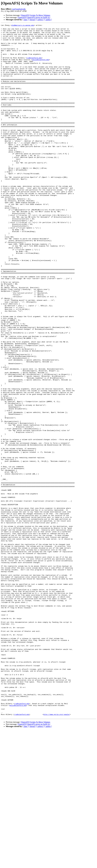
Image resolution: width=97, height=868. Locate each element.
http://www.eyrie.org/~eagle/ (57, 853)
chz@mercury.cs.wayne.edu (23, 26)
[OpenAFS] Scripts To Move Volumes (35, 15)
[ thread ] (32, 20)
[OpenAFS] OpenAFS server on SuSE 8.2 (34, 17)
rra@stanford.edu (19, 9)
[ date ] (26, 20)
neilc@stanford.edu (41, 67)
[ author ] (48, 20)
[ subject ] (40, 20)
